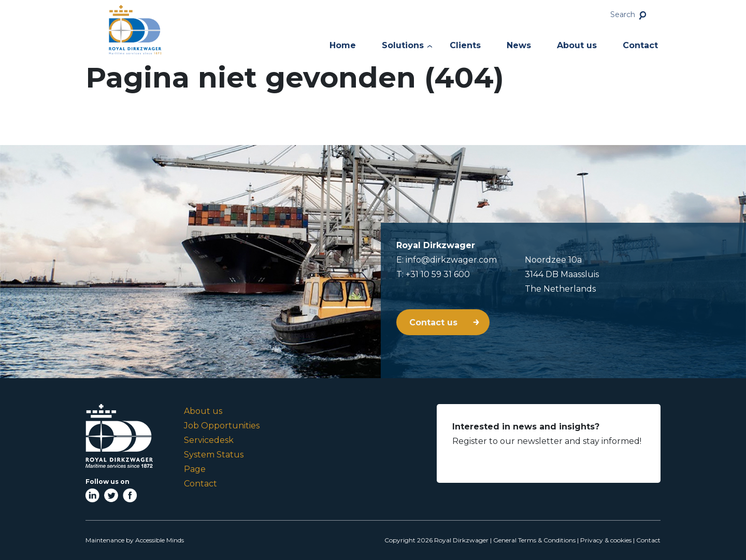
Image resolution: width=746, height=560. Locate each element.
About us (577, 45)
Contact (640, 45)
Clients (465, 45)
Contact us (435, 322)
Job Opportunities (222, 426)
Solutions (403, 45)
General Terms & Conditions (534, 540)
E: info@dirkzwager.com (447, 260)
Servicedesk (209, 440)
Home (343, 45)
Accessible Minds (160, 540)
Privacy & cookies (606, 540)
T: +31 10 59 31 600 (433, 274)
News (519, 45)
